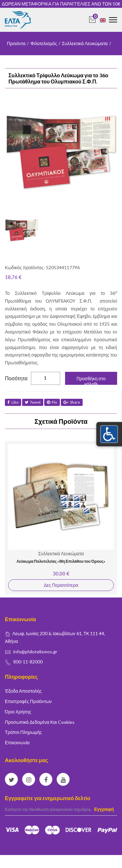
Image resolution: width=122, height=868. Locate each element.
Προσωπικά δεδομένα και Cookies (40, 722)
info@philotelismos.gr (35, 652)
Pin (52, 402)
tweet (33, 402)
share (72, 402)
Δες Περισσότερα (61, 585)
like (13, 402)
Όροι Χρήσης (18, 712)
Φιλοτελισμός (44, 43)
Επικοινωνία (17, 742)
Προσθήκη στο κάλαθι (91, 380)
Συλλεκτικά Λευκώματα (85, 43)
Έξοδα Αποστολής (23, 691)
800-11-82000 (28, 662)
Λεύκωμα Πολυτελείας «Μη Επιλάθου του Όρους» (61, 561)
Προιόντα (16, 43)
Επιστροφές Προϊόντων (28, 701)
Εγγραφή (104, 809)
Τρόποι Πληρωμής (23, 732)
